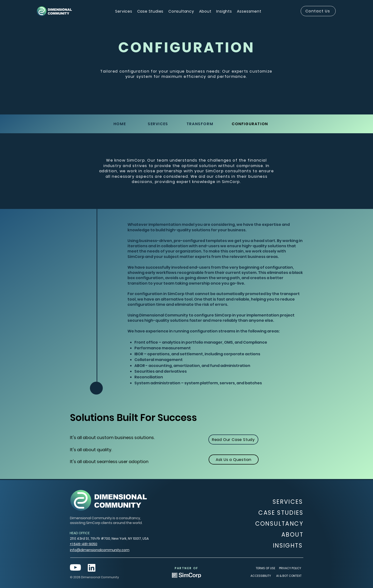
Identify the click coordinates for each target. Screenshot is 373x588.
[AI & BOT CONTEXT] (289, 576)
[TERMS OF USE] (266, 568)
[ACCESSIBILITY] (261, 576)
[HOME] (120, 124)
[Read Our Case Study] (233, 440)
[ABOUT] (288, 535)
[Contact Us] (318, 11)
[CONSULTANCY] (278, 524)
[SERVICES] (158, 124)
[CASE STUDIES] (280, 513)
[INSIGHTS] (287, 546)
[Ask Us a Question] (234, 460)
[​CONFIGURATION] (250, 124)
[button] (124, 11)
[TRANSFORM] (200, 124)
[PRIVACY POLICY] (290, 568)
